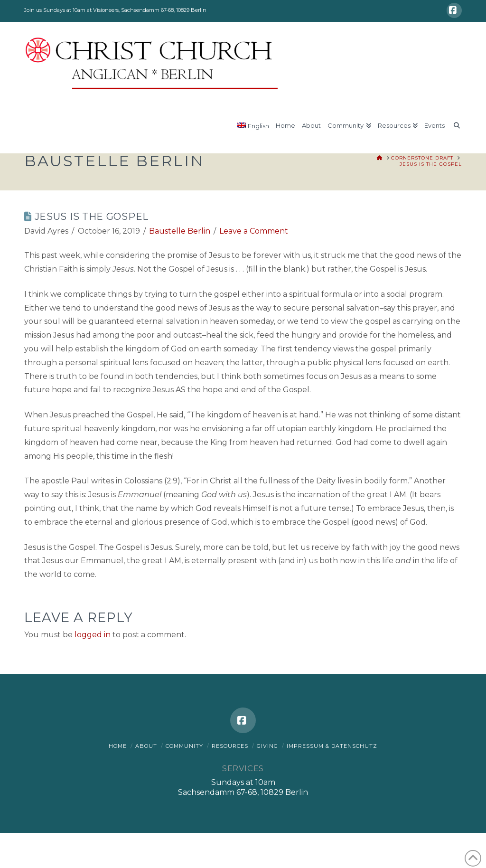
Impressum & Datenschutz (332, 746)
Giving (267, 746)
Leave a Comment (254, 231)
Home (118, 746)
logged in (93, 635)
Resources (230, 746)
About (146, 746)
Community (184, 746)
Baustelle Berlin (180, 231)
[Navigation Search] (455, 130)
